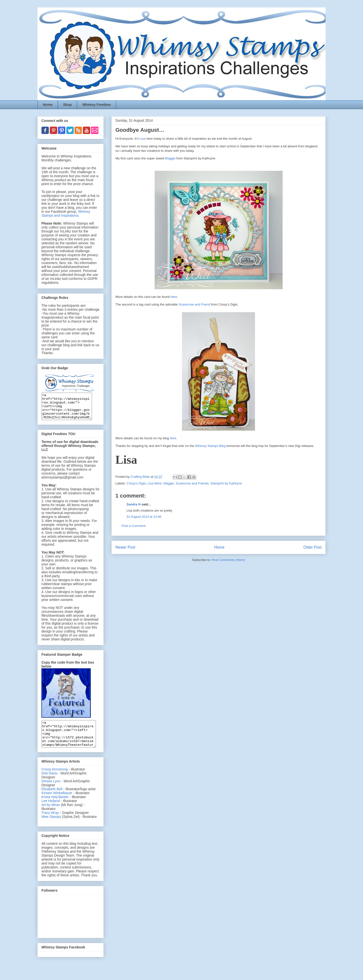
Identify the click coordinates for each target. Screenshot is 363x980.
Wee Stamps (51, 827)
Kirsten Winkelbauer (57, 803)
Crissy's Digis (136, 483)
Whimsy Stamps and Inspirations (66, 213)
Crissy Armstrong (55, 780)
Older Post (312, 547)
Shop (67, 105)
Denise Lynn (51, 791)
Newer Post (125, 547)
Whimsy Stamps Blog (210, 446)
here (174, 297)
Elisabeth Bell (52, 799)
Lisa (143, 139)
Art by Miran (51, 815)
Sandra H (134, 504)
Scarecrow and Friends (192, 483)
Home (48, 105)
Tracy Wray (50, 823)
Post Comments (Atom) (228, 560)
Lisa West (154, 483)
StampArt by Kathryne (226, 483)
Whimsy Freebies (97, 105)
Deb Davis (49, 784)
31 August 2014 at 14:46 (144, 517)
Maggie (170, 158)
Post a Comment (134, 526)
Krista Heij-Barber (55, 807)
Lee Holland (51, 811)
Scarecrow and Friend (194, 304)
